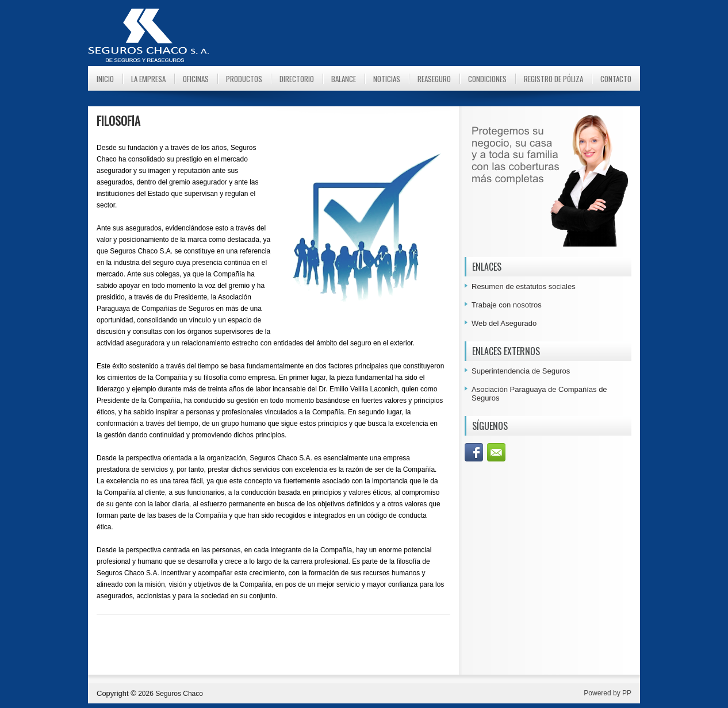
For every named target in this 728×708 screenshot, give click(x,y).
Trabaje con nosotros (507, 305)
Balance (344, 79)
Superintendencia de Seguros (521, 371)
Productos (244, 79)
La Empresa (148, 79)
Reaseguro (434, 79)
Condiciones (487, 79)
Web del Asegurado (504, 323)
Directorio (297, 79)
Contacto (616, 79)
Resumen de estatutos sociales (524, 286)
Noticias (387, 79)
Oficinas (196, 79)
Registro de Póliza (553, 79)
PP (627, 693)
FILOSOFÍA (118, 121)
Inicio (105, 79)
